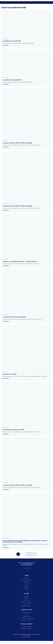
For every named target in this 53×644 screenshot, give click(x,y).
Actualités (26, 588)
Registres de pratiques (27, 629)
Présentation (27, 596)
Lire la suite (5, 45)
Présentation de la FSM (27, 580)
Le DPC (27, 614)
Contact (26, 590)
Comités (27, 584)
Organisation (27, 582)
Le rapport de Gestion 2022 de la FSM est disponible (18, 485)
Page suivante (31, 554)
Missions (27, 598)
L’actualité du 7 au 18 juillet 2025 (12, 80)
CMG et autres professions (26, 602)
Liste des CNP (26, 600)
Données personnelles (27, 637)
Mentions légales (27, 636)
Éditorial (26, 578)
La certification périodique (27, 612)
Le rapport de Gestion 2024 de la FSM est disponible (18, 143)
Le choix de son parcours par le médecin (27, 618)
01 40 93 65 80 (27, 568)
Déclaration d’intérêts (26, 627)
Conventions (26, 586)
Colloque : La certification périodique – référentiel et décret (20, 261)
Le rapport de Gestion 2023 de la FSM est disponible (18, 206)
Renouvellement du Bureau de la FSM (13, 430)
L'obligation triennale (26, 616)
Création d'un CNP (26, 604)
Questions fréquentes (26, 606)
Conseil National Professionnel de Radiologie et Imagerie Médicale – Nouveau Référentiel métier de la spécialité (25, 541)
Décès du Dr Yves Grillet (10, 374)
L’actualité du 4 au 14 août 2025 (12, 41)
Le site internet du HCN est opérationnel (14, 317)
